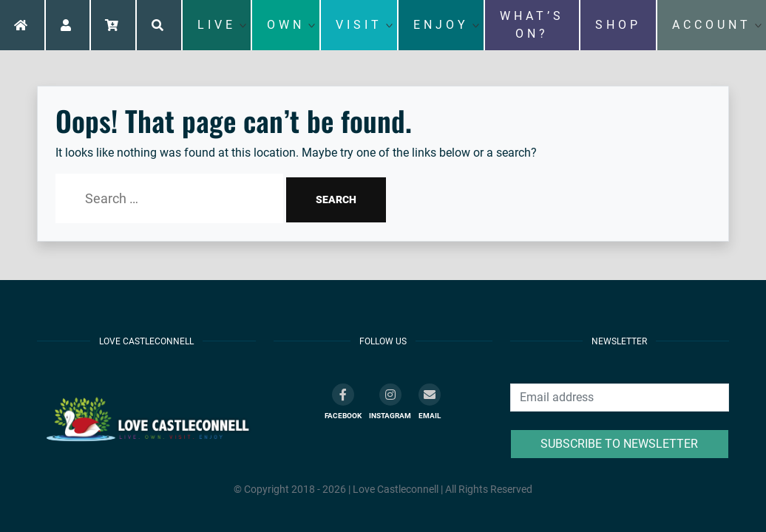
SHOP (618, 25)
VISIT (359, 25)
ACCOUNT (712, 25)
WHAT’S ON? (532, 25)
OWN (286, 25)
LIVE (217, 25)
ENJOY (441, 25)
